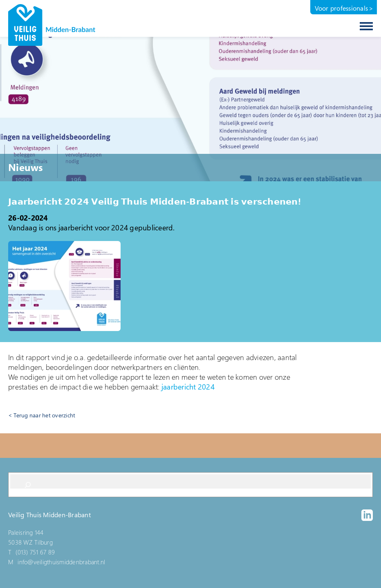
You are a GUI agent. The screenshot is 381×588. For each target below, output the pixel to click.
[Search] (28, 485)
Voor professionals (342, 8)
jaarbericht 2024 (188, 387)
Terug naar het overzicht (44, 415)
